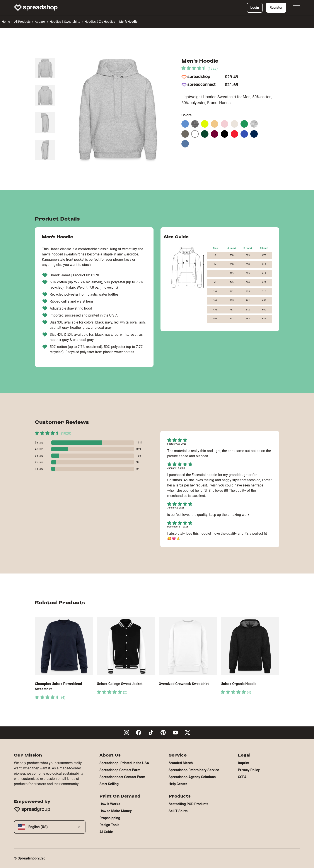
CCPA (242, 777)
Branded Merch (181, 763)
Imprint (244, 763)
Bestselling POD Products (188, 804)
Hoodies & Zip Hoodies (100, 22)
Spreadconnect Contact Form (122, 777)
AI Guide (106, 832)
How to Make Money (116, 811)
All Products (22, 22)
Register (276, 8)
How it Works (110, 804)
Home (6, 22)
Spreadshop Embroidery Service (194, 770)
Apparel (40, 22)
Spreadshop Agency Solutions (192, 777)
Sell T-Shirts (178, 811)
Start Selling (109, 784)
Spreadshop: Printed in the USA (124, 763)
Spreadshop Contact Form (120, 770)
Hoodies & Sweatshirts (65, 22)
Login (255, 8)
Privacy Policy (249, 770)
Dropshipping (110, 818)
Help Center (178, 784)
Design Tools (109, 825)
